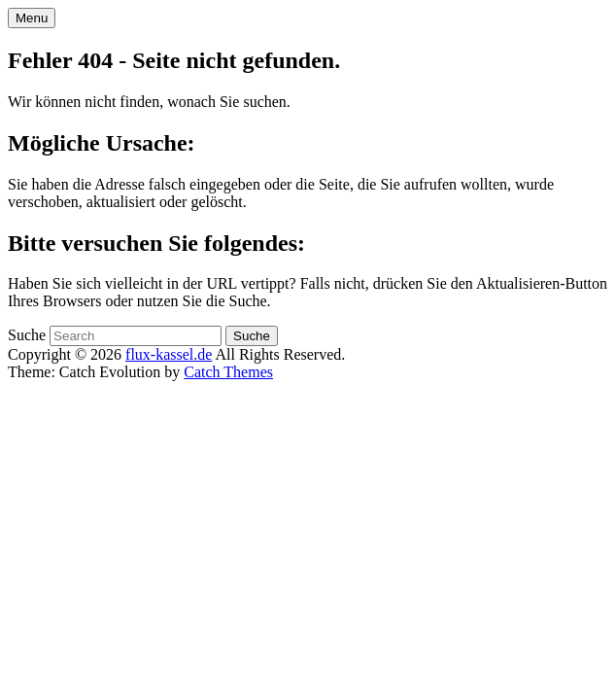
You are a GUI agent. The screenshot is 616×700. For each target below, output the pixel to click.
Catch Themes (228, 372)
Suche (27, 335)
